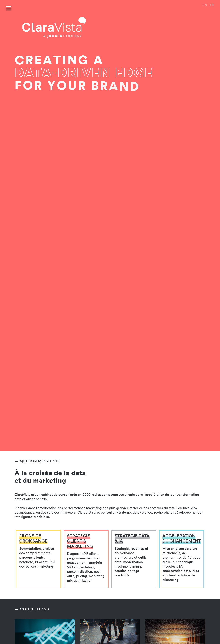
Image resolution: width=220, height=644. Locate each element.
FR (212, 5)
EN (205, 5)
